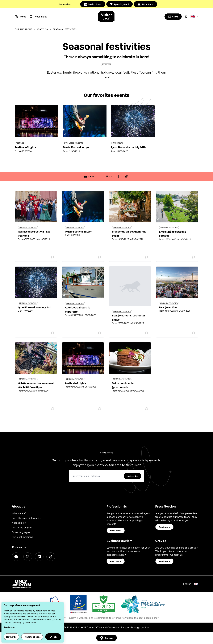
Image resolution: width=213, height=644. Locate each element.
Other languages (21, 532)
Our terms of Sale (22, 528)
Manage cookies (140, 627)
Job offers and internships (27, 518)
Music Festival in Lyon (79, 231)
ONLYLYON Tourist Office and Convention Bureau (101, 627)
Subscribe (133, 476)
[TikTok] (51, 557)
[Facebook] (16, 557)
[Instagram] (28, 557)
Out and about (23, 29)
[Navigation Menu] (21, 17)
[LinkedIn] (39, 557)
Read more (116, 530)
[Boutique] (173, 17)
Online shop (65, 4)
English (192, 584)
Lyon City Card (120, 4)
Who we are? (19, 513)
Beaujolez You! (168, 307)
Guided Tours (93, 4)
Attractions (145, 4)
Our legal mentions (22, 537)
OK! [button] (53, 637)
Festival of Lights (76, 383)
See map (106, 638)
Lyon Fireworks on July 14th (35, 307)
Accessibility (19, 523)
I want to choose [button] (32, 637)
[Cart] (186, 17)
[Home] (106, 17)
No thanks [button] (11, 637)
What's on (42, 29)
